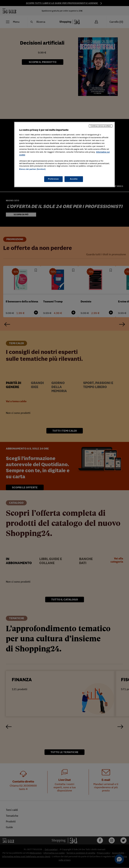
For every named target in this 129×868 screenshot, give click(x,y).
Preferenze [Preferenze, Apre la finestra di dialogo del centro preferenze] (53, 179)
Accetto (74, 179)
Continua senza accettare (101, 126)
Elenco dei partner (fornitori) (32, 169)
